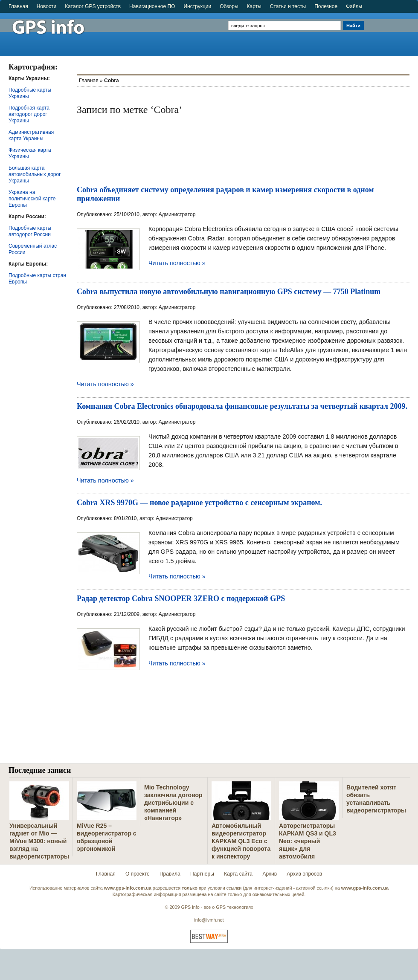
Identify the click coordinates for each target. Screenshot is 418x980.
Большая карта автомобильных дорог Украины (35, 174)
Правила (170, 874)
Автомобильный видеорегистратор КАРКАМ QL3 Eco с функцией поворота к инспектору (241, 841)
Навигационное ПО (152, 6)
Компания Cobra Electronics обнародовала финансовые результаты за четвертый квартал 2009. (242, 406)
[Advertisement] (392, 31)
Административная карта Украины (31, 135)
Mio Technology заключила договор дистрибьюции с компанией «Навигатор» (173, 803)
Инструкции (197, 6)
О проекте (138, 874)
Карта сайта (238, 874)
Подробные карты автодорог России (30, 231)
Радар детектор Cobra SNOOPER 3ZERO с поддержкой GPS (181, 598)
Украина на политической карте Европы (32, 199)
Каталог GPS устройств (93, 6)
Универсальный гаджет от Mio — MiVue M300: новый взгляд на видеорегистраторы (39, 841)
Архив (270, 874)
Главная (18, 6)
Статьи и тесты (288, 6)
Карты (254, 6)
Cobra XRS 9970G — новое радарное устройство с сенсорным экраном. (199, 503)
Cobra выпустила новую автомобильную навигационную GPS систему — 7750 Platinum (229, 292)
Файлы (354, 6)
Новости (46, 6)
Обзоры (229, 6)
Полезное (326, 6)
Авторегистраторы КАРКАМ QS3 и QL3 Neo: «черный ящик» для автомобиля (308, 841)
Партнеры (202, 874)
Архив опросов (304, 874)
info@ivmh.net (209, 920)
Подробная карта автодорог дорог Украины (29, 114)
